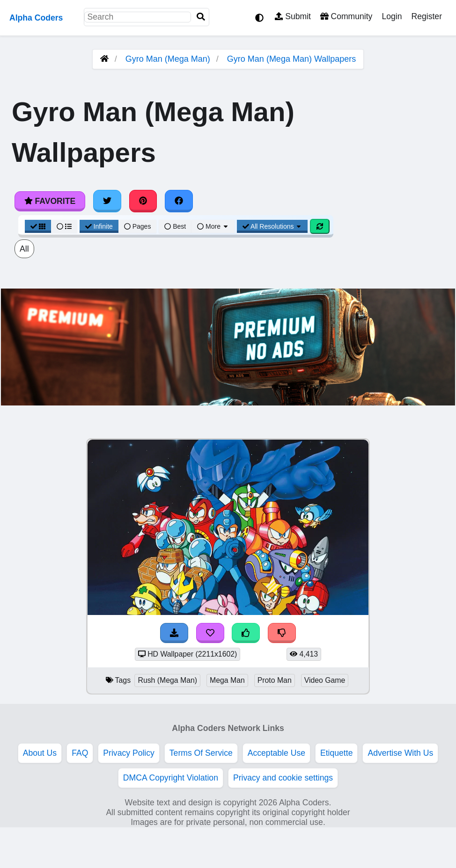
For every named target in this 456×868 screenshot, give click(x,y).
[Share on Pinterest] (143, 201)
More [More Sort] (213, 226)
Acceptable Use (276, 753)
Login (392, 16)
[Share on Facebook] (179, 201)
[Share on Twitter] (107, 201)
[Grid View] (38, 226)
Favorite (50, 201)
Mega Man (227, 680)
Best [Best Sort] (175, 226)
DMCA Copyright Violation (171, 778)
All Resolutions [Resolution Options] (272, 226)
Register (427, 16)
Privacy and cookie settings (283, 778)
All (24, 249)
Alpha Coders (36, 18)
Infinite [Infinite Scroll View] (99, 226)
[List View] (64, 226)
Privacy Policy (129, 753)
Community (346, 16)
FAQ (80, 753)
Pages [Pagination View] (138, 226)
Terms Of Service (201, 753)
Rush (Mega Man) (167, 680)
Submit (293, 16)
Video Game (325, 680)
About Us (40, 753)
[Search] (201, 17)
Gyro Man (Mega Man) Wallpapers (291, 59)
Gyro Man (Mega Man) (168, 59)
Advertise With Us (400, 753)
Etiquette (336, 753)
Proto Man (275, 680)
